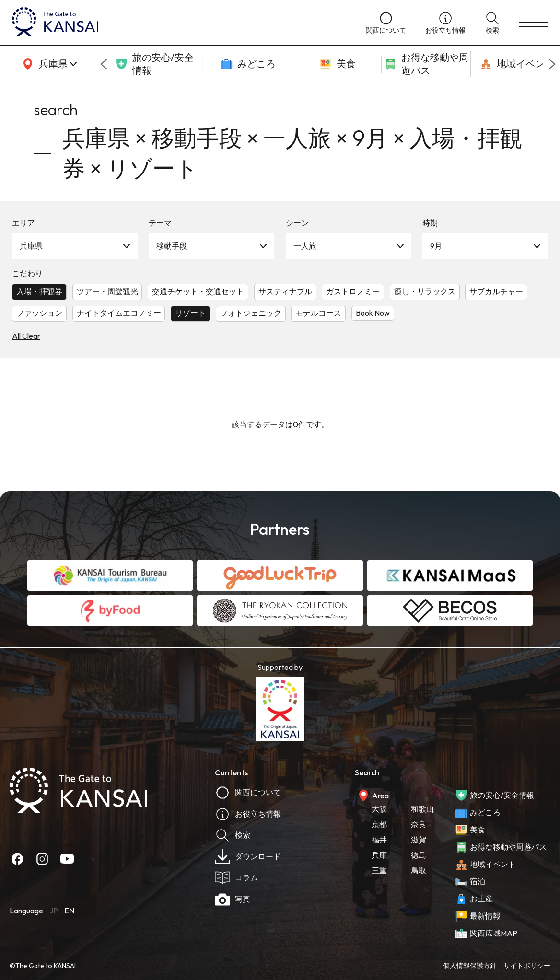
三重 (379, 870)
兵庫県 (31, 246)
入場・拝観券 (39, 291)
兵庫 (379, 855)
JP (54, 911)
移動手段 (172, 246)
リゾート (190, 313)
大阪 (379, 809)
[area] (48, 64)
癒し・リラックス (425, 291)
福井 (379, 840)
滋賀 (419, 840)
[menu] (534, 23)
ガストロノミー (353, 291)
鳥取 (419, 870)
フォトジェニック (251, 313)
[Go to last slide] (104, 64)
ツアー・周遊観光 (107, 291)
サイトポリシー (527, 966)
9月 (436, 246)
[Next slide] (552, 64)
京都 (379, 824)
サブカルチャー (496, 291)
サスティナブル (285, 291)
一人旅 (305, 246)
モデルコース (318, 313)
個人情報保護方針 (470, 966)
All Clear (26, 336)
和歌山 (422, 809)
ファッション (39, 313)
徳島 (419, 855)
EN (69, 911)
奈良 (419, 824)
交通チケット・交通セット (198, 291)
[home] (179, 23)
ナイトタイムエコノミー (119, 313)
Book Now (373, 313)
